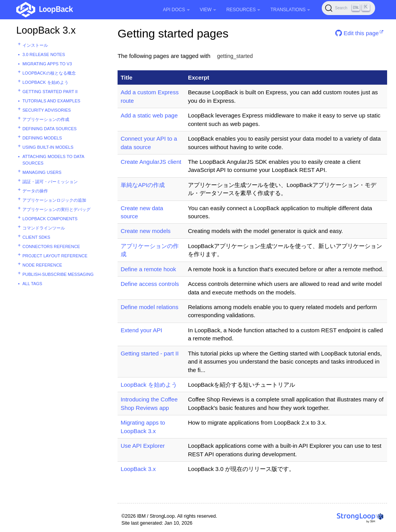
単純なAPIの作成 (143, 185)
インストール (35, 45)
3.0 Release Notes (44, 54)
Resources (243, 10)
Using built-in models (48, 147)
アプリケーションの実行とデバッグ (56, 209)
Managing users (42, 172)
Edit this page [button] (357, 33)
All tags (32, 284)
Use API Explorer (143, 446)
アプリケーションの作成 (46, 119)
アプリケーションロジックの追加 (54, 200)
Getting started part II (50, 92)
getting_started (235, 56)
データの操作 (35, 191)
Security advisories (47, 110)
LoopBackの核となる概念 (49, 73)
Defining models (42, 138)
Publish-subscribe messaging (58, 274)
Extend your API (142, 330)
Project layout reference (55, 256)
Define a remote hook (148, 269)
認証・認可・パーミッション (50, 182)
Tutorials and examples (51, 101)
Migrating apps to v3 (47, 64)
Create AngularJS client (151, 162)
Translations (290, 10)
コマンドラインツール (44, 228)
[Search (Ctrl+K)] (348, 8)
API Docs (176, 10)
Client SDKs (36, 237)
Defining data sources (49, 129)
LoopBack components (50, 219)
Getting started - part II (150, 353)
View (208, 10)
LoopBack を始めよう (45, 82)
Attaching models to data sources (53, 160)
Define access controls (150, 284)
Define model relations (149, 307)
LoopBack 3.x (46, 30)
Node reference (42, 265)
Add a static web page (149, 115)
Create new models (146, 231)
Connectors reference (51, 246)
